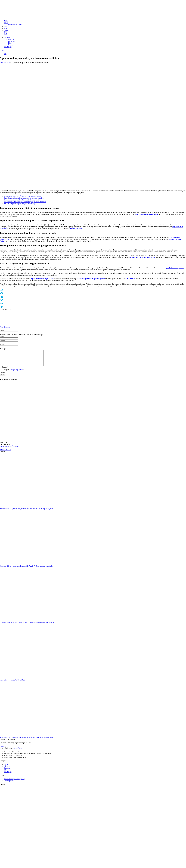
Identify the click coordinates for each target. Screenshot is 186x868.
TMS (6, 26)
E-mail (3, 345)
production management (175, 268)
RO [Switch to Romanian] (5, 54)
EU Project (8, 47)
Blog (10, 43)
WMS (6, 23)
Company (7, 37)
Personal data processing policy (15, 782)
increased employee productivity (147, 214)
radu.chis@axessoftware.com (10, 449)
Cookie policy (9, 784)
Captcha (3, 376)
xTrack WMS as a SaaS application (142, 257)
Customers (12, 41)
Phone (2, 331)
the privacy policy (17, 373)
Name (2, 336)
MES (6, 21)
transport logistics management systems (91, 279)
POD (6, 28)
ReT (6, 34)
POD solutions (130, 279)
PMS (6, 32)
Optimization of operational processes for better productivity (24, 198)
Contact (11, 45)
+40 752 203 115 (6, 453)
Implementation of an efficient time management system (23, 196)
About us (11, 39)
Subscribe (3, 749)
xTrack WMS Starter (15, 25)
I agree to (14, 373)
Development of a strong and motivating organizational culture (25, 202)
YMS (6, 30)
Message (3, 349)
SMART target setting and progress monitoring (20, 204)
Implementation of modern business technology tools (22, 200)
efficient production (76, 229)
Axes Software (5, 63)
